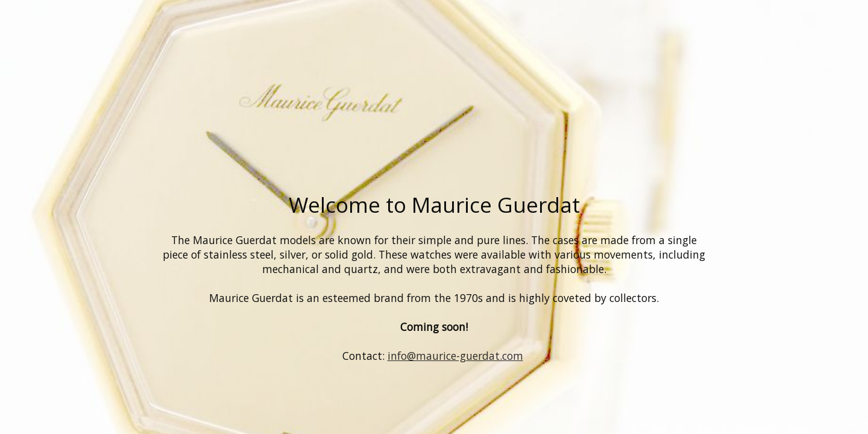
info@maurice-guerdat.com (455, 356)
